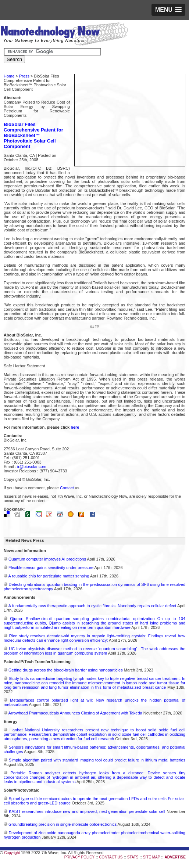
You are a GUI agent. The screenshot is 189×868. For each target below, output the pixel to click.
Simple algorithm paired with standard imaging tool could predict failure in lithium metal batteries (97, 760)
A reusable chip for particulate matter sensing (49, 576)
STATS (133, 857)
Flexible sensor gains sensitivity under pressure (51, 568)
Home (9, 76)
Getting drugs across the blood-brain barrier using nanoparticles (66, 670)
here (75, 427)
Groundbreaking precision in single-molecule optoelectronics (63, 824)
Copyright (12, 853)
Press (24, 76)
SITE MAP (152, 857)
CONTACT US (111, 857)
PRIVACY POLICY (79, 857)
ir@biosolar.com (32, 467)
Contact (67, 488)
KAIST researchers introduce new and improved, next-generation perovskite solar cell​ (87, 811)
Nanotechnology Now (64, 35)
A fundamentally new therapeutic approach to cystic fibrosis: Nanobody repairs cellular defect (92, 606)
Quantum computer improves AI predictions (47, 559)
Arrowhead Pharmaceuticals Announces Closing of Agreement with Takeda (75, 713)
